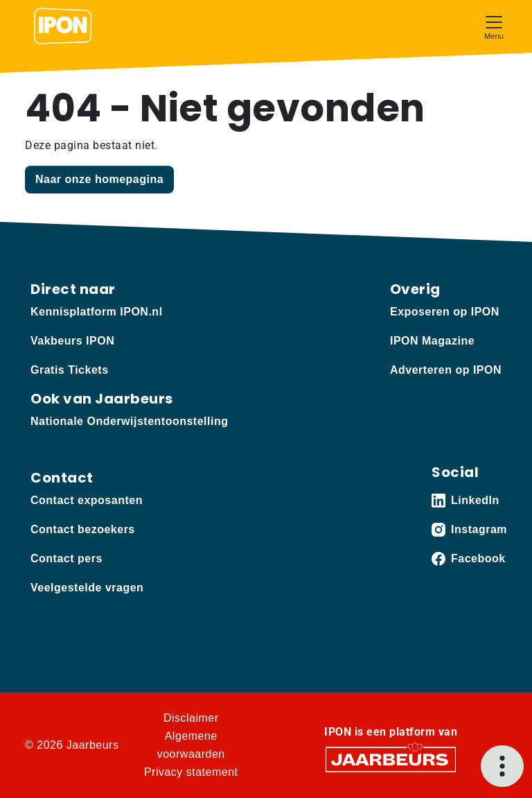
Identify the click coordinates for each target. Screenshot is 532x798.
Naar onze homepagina (99, 179)
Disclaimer (191, 718)
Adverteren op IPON (446, 370)
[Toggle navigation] (494, 26)
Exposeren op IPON (445, 312)
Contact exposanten (87, 500)
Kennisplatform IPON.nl (97, 312)
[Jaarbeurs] (391, 759)
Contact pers (66, 558)
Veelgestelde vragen (87, 588)
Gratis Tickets (70, 370)
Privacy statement (191, 772)
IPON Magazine (432, 341)
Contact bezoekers (83, 529)
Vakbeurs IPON (72, 341)
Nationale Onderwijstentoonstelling (129, 421)
